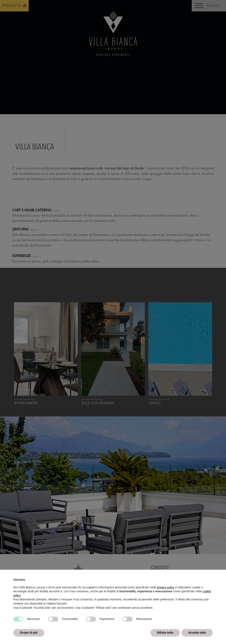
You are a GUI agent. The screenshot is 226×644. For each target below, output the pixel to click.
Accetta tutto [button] (197, 633)
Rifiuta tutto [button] (165, 633)
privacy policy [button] (166, 587)
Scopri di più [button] (29, 633)
